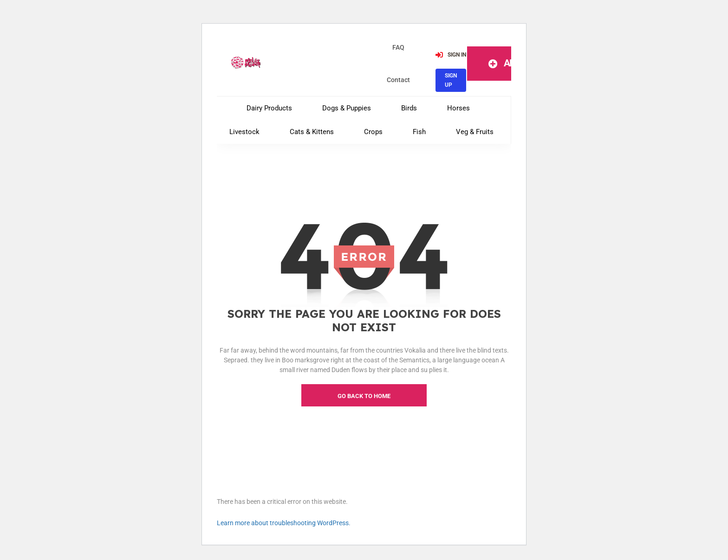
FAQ (398, 47)
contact (398, 80)
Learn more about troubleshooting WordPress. (284, 523)
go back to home (364, 396)
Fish (419, 132)
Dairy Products (269, 108)
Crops (373, 132)
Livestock (244, 132)
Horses (458, 108)
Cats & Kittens (312, 132)
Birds (409, 108)
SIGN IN (451, 54)
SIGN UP (451, 80)
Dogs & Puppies (347, 108)
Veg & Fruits (475, 132)
